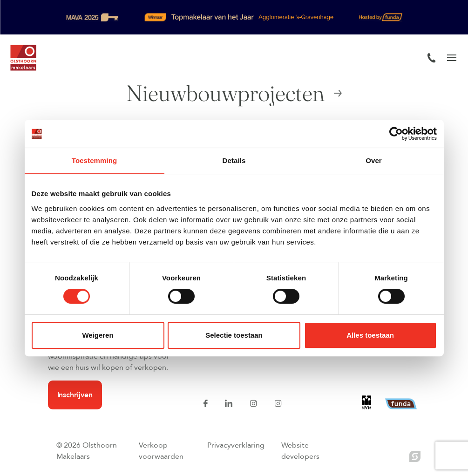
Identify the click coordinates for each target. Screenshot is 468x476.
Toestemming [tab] (95, 160)
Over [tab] (374, 160)
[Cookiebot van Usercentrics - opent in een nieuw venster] (396, 134)
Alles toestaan (370, 335)
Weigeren (98, 335)
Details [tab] (234, 160)
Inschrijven (75, 395)
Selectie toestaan (234, 335)
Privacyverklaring (236, 445)
